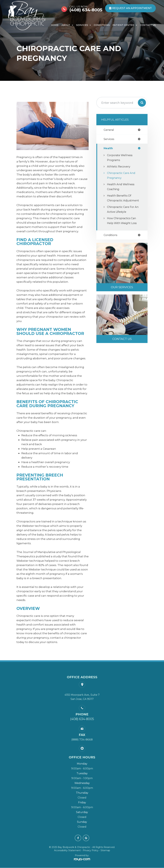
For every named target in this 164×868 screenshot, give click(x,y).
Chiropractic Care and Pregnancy (122, 176)
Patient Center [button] (125, 25)
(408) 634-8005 (86, 8)
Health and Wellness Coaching (122, 187)
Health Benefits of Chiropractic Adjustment (120, 201)
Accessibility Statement (67, 851)
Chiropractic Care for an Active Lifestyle (122, 215)
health (108, 149)
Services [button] (83, 25)
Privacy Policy (91, 851)
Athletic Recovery (119, 167)
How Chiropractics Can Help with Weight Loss (123, 226)
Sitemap (105, 851)
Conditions (102, 25)
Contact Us (148, 25)
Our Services (122, 293)
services (109, 139)
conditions (111, 240)
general (109, 130)
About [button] (67, 25)
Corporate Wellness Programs (121, 158)
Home (55, 25)
